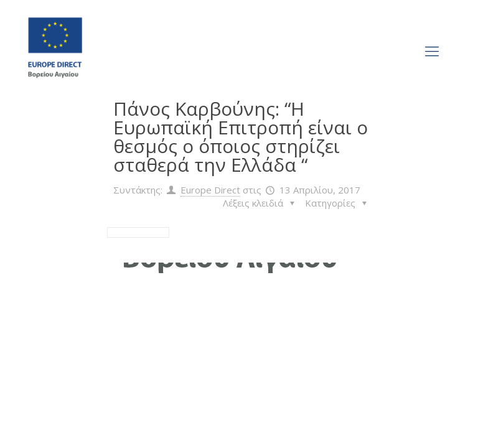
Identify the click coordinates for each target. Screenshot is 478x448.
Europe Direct (210, 190)
